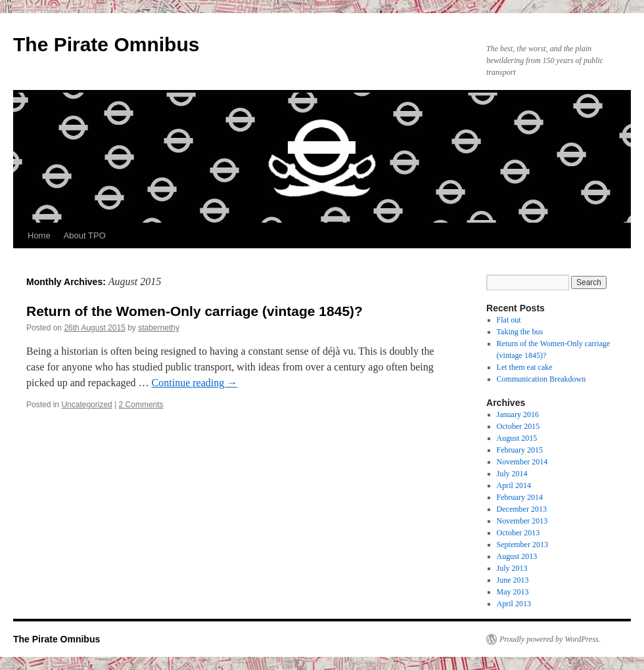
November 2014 (522, 462)
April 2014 (514, 485)
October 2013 (518, 533)
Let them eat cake (525, 367)
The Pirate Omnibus (106, 44)
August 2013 (517, 556)
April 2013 (514, 604)
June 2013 (513, 580)
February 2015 (520, 450)
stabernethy (159, 328)
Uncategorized (86, 405)
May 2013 (513, 592)
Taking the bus (520, 332)
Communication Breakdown (541, 379)
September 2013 (522, 545)
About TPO (85, 235)
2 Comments (141, 405)
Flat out (509, 320)
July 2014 (512, 474)
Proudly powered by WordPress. (550, 639)
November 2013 (522, 521)
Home (39, 235)
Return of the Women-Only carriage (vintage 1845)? (195, 311)
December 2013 (522, 509)
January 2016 (518, 414)
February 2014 (520, 497)
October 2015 (518, 426)
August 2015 (517, 438)
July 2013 (512, 568)
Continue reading (195, 383)
